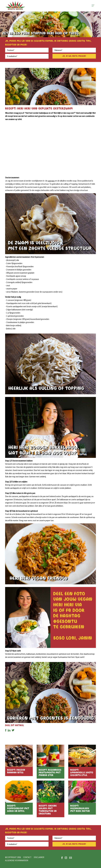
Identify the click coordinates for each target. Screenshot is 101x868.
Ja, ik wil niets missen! (74, 56)
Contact (27, 857)
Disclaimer (39, 857)
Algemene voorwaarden (17, 860)
